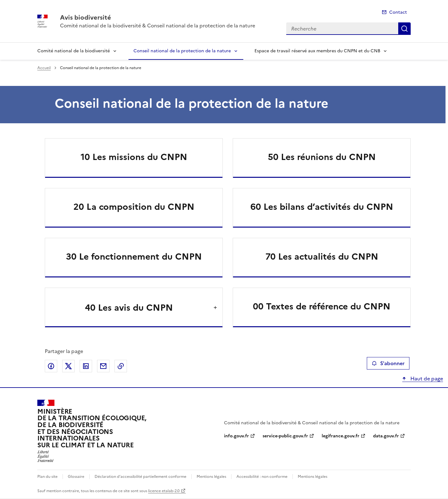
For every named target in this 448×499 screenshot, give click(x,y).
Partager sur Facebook (51, 366)
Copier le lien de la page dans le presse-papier (121, 366)
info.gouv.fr (236, 436)
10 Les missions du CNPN (134, 157)
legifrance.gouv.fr (341, 436)
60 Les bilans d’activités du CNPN (322, 207)
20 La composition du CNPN (134, 207)
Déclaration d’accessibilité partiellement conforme (140, 477)
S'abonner (388, 363)
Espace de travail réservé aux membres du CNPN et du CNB (317, 51)
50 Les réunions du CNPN (322, 157)
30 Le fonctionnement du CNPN (134, 257)
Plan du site (47, 477)
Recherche (404, 29)
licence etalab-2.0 (164, 491)
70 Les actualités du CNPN (322, 257)
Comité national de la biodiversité (74, 51)
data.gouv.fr (386, 436)
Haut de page (426, 379)
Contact (398, 12)
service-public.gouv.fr (285, 436)
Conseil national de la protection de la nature (182, 51)
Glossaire (76, 477)
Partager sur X (68, 366)
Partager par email (103, 366)
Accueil (44, 68)
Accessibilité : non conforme (262, 477)
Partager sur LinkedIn (86, 366)
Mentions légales (211, 477)
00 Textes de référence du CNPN (322, 306)
